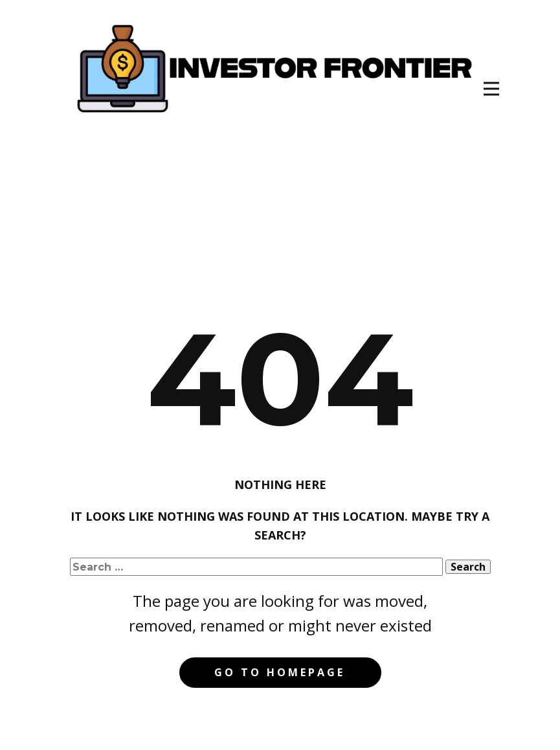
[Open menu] (491, 89)
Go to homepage (280, 672)
